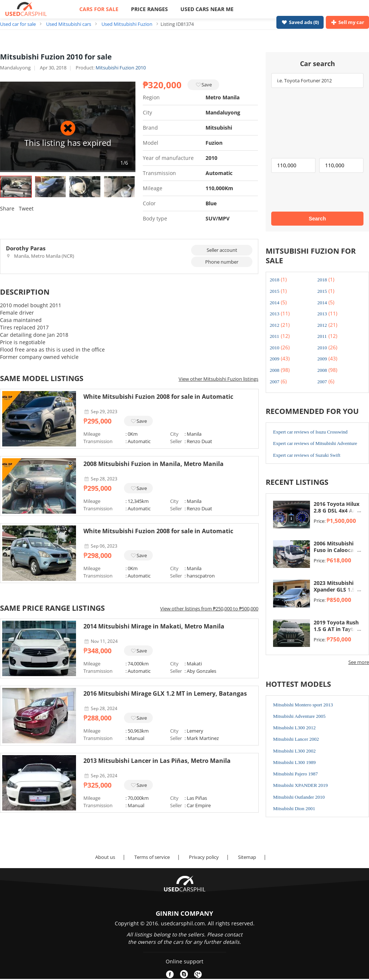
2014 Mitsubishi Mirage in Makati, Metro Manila (154, 626)
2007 (275, 382)
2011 (275, 336)
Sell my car (347, 22)
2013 (275, 314)
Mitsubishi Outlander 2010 (299, 797)
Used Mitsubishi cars (69, 24)
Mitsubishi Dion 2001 (294, 808)
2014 (275, 303)
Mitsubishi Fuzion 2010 (121, 68)
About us (105, 857)
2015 (275, 291)
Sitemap (247, 857)
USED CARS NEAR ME (207, 9)
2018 (275, 280)
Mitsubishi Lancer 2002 (296, 739)
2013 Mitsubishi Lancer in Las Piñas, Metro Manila (157, 761)
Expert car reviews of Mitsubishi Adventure (315, 443)
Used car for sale (18, 24)
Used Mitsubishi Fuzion (127, 24)
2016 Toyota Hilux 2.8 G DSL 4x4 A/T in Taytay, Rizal (337, 511)
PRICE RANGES (149, 9)
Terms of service (152, 857)
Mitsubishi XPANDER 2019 (300, 785)
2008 (275, 370)
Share (7, 208)
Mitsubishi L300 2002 (294, 751)
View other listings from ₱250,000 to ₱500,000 (209, 609)
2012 (275, 325)
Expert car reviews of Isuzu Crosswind (310, 432)
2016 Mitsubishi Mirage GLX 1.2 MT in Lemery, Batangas (165, 693)
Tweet (26, 208)
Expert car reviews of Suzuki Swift (307, 455)
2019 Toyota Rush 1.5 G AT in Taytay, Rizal (337, 629)
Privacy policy (204, 857)
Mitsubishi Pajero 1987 (295, 774)
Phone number (222, 262)
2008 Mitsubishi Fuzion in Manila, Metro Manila (154, 464)
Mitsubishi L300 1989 (294, 762)
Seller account (222, 250)
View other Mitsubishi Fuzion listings (218, 379)
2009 (275, 359)
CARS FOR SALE (99, 9)
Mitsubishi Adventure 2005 (299, 716)
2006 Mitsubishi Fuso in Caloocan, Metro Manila (336, 550)
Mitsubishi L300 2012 (294, 728)
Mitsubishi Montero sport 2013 (303, 705)
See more (359, 662)
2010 (275, 348)
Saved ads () (300, 22)
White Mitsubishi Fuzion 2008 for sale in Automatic (158, 397)
